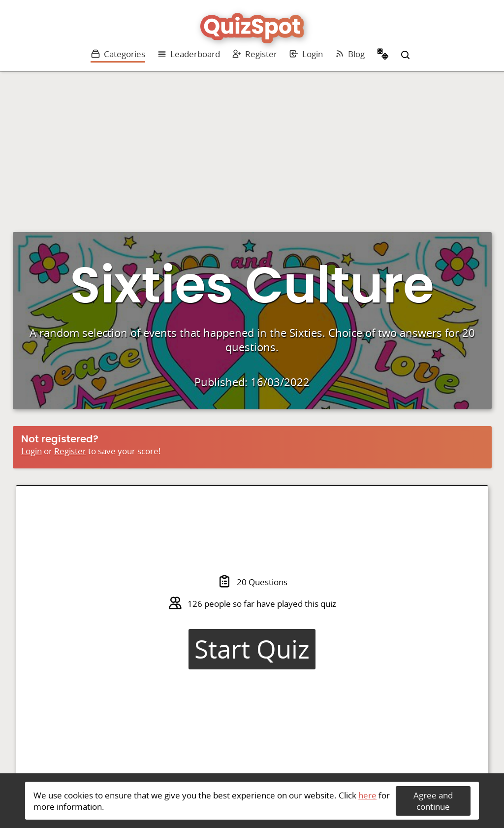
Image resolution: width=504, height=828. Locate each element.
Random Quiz (383, 55)
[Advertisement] (252, 145)
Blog (350, 54)
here (367, 795)
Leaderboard (189, 54)
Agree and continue (433, 801)
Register (254, 54)
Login (306, 54)
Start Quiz (252, 649)
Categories (118, 54)
